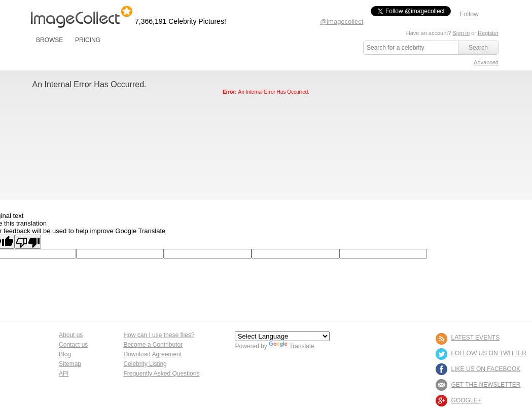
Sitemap (70, 364)
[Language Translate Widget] (282, 336)
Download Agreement (152, 354)
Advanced (486, 62)
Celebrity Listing (145, 364)
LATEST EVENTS (476, 338)
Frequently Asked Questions (161, 374)
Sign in (461, 33)
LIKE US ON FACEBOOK (486, 369)
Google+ (466, 400)
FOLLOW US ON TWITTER (489, 353)
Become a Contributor (153, 345)
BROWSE (49, 40)
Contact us (73, 345)
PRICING (88, 40)
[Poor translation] (28, 242)
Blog (65, 354)
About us (71, 335)
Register (488, 33)
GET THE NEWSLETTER (486, 385)
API (64, 374)
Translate (292, 346)
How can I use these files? (159, 335)
